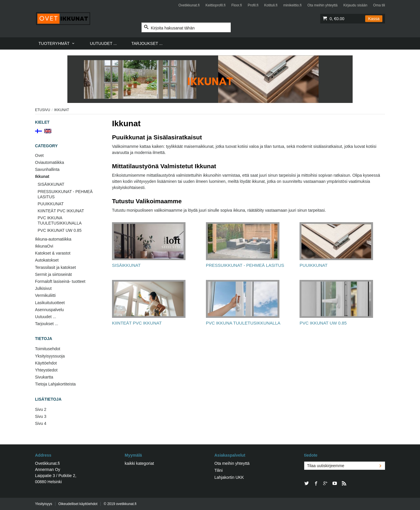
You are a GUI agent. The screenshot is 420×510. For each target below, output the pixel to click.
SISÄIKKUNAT (51, 184)
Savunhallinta (47, 169)
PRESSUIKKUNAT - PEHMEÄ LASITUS (65, 194)
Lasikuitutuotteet (50, 303)
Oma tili (379, 5)
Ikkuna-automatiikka (53, 239)
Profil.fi (253, 5)
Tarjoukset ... (47, 324)
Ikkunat (42, 176)
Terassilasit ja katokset (55, 267)
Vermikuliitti (45, 295)
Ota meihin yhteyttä (322, 5)
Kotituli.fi (271, 5)
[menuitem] (57, 43)
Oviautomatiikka (50, 162)
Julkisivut (43, 288)
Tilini (218, 470)
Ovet (39, 155)
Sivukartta (44, 377)
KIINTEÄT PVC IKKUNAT (61, 211)
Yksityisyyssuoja (50, 356)
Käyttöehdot (46, 363)
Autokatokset (47, 260)
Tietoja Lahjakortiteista (55, 384)
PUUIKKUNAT (51, 204)
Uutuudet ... (45, 317)
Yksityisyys (44, 504)
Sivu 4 (41, 423)
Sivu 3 (41, 416)
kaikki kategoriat (139, 463)
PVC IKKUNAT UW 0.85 (60, 230)
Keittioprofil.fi (215, 5)
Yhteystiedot (46, 370)
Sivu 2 (41, 409)
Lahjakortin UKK (229, 477)
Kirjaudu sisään (355, 5)
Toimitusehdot (48, 349)
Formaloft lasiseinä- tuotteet (60, 281)
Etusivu (43, 110)
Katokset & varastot (53, 253)
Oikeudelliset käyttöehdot (78, 504)
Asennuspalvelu (49, 310)
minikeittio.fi (292, 5)
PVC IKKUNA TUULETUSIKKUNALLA (60, 220)
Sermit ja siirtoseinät (53, 274)
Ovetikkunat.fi (189, 5)
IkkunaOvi (44, 246)
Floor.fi (237, 5)
